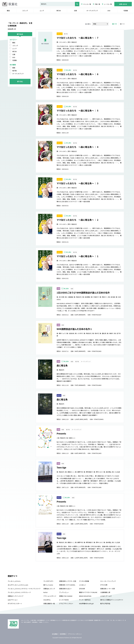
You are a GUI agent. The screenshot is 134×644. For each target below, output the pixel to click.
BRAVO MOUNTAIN (85, 596)
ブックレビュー (64, 592)
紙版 (14, 68)
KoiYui (46, 592)
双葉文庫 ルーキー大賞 (107, 589)
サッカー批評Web (85, 600)
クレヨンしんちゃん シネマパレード (19, 592)
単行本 (14, 51)
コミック (15, 46)
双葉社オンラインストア (16, 596)
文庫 (14, 54)
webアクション (13, 600)
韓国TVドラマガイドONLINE (88, 592)
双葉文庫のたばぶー (65, 589)
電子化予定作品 (105, 604)
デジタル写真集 (84, 581)
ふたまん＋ (83, 585)
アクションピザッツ (50, 596)
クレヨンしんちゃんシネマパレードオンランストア (24, 589)
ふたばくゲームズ (106, 596)
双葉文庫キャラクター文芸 (68, 581)
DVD (14, 57)
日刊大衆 (82, 589)
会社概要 (55, 634)
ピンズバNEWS (64, 600)
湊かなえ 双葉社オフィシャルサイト (112, 600)
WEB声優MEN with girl (86, 604)
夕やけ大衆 (104, 585)
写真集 (14, 60)
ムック (14, 48)
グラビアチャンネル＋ (66, 604)
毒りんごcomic (48, 585)
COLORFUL (47, 600)
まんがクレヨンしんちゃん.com (18, 585)
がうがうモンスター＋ (15, 604)
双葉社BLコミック (49, 589)
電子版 (14, 71)
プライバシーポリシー (75, 634)
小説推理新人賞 (105, 592)
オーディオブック (18, 74)
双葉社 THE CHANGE (66, 596)
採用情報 (63, 634)
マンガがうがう (48, 581)
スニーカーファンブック (108, 581)
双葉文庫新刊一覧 (49, 604)
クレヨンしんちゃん (14, 581)
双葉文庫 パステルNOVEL (67, 585)
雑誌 (14, 43)
